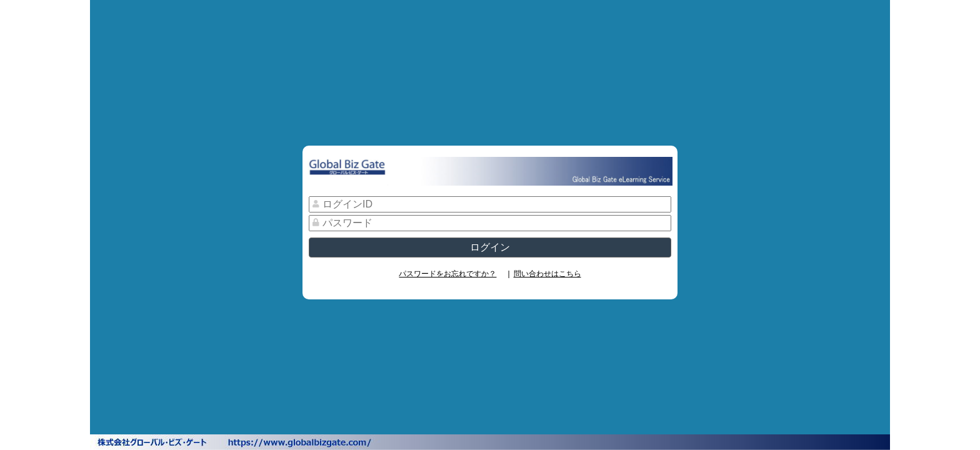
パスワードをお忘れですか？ (447, 274)
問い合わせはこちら (547, 274)
